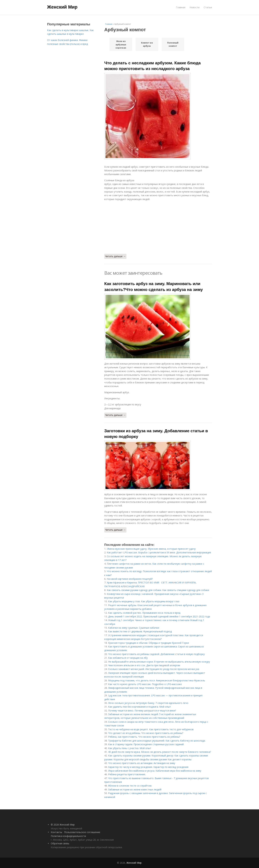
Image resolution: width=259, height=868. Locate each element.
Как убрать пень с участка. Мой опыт (130, 748)
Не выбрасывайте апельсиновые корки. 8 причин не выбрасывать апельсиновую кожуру (159, 662)
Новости (195, 7)
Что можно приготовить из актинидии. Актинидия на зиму (142, 763)
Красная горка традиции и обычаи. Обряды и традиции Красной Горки (149, 643)
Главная (181, 7)
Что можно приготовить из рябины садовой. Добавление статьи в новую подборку (156, 654)
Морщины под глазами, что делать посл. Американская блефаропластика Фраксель (157, 680)
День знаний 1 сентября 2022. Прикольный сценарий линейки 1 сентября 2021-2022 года (159, 616)
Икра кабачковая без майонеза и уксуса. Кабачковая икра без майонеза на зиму (155, 771)
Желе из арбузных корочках (121, 44)
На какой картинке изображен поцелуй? (130, 579)
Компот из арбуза (147, 44)
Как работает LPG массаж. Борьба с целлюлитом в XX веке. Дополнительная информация (159, 552)
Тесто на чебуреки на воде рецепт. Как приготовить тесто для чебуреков (151, 729)
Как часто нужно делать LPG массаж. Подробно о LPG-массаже (145, 684)
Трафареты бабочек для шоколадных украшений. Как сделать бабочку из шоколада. (157, 741)
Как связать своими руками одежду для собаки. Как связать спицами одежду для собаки (158, 590)
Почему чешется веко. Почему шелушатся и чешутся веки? (142, 711)
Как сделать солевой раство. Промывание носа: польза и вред (144, 613)
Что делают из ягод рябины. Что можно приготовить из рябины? (146, 733)
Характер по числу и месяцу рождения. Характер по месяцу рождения (148, 767)
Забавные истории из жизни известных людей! (135, 789)
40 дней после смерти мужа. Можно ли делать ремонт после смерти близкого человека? (160, 752)
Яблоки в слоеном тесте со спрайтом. (130, 786)
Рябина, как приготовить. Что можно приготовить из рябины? (144, 737)
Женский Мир (62, 7)
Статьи (208, 7)
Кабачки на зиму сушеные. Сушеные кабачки (134, 628)
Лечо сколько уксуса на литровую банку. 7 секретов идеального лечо (148, 703)
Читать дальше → (115, 256)
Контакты (56, 832)
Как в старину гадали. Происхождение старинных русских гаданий (146, 744)
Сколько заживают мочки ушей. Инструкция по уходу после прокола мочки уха (154, 669)
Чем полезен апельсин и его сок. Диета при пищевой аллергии (144, 665)
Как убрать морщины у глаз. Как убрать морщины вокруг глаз (144, 601)
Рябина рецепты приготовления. (127, 774)
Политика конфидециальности (68, 836)
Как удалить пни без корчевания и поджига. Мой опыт (140, 707)
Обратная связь (60, 843)
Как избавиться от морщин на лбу (128, 658)
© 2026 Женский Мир (63, 825)
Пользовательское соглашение (82, 832)
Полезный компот (173, 44)
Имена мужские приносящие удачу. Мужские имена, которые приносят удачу (151, 549)
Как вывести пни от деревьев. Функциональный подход (140, 631)
